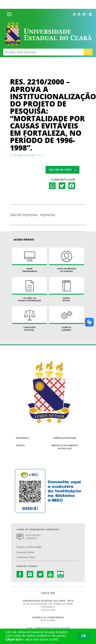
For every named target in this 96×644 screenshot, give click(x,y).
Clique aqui (13, 640)
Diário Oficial (66, 289)
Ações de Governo (66, 319)
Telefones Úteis (26, 557)
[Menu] (9, 14)
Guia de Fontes (26, 552)
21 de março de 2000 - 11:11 (27, 155)
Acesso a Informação (29, 547)
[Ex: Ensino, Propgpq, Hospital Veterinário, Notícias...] (44, 52)
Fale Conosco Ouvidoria (33, 537)
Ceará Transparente (30, 260)
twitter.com (40, 574)
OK (84, 636)
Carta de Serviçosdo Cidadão (66, 260)
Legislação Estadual (30, 319)
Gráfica (20, 445)
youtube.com (50, 574)
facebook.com (20, 574)
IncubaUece (22, 438)
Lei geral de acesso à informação (30, 289)
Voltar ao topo (60, 170)
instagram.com (30, 574)
